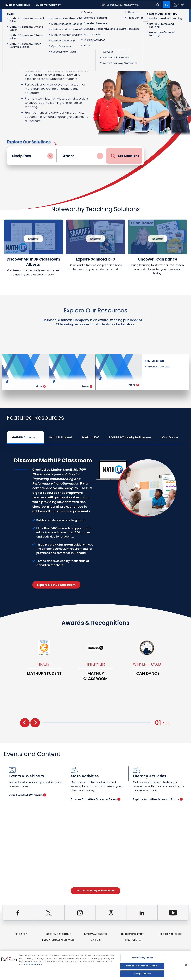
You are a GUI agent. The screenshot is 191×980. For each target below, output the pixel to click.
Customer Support (133, 934)
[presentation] (25, 723)
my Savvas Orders (95, 934)
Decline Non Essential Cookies (142, 966)
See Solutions (125, 156)
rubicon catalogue (58, 934)
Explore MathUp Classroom (56, 585)
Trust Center (133, 940)
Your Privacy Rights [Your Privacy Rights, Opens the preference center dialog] (142, 958)
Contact (176, 15)
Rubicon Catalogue (18, 5)
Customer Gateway (48, 5)
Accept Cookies (142, 974)
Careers (96, 940)
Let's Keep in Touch (170, 934)
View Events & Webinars (27, 795)
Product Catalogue (159, 367)
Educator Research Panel (58, 940)
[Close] (186, 965)
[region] (95, 965)
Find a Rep (21, 934)
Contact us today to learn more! (95, 891)
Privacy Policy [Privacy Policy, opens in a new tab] (34, 964)
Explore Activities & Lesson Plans (96, 799)
